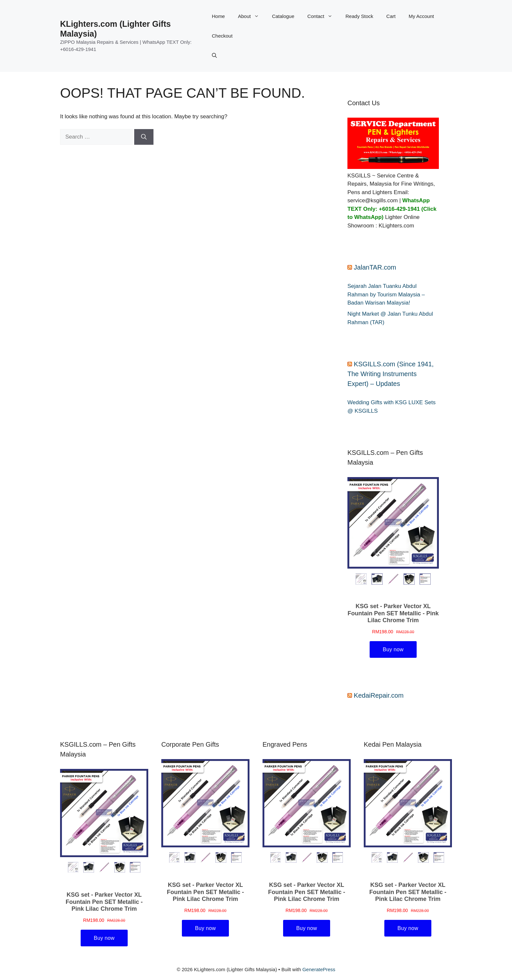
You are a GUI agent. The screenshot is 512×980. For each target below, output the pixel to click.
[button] (214, 56)
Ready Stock (359, 16)
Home (218, 16)
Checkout (222, 36)
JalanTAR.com (375, 267)
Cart (391, 16)
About (252, 16)
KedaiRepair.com (379, 695)
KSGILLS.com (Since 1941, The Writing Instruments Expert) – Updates (391, 374)
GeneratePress (319, 969)
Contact (323, 16)
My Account (421, 16)
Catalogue (283, 16)
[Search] (144, 137)
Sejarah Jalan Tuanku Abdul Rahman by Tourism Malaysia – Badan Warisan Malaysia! (386, 294)
